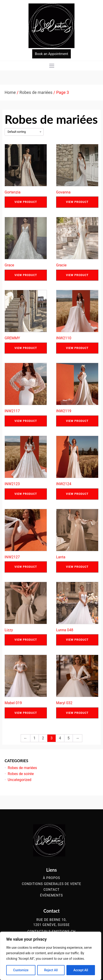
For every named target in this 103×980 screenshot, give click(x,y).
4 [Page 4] (60, 738)
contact (51, 890)
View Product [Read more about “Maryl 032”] (77, 713)
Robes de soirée (21, 774)
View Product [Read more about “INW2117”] (26, 421)
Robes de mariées (36, 92)
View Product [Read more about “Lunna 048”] (77, 640)
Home (10, 92)
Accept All (81, 970)
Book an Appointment (51, 54)
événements (51, 895)
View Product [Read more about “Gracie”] (77, 275)
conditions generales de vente (51, 884)
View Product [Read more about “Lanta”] (77, 567)
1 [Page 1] (35, 738)
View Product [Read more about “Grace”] (26, 275)
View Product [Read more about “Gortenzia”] (26, 202)
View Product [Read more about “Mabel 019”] (26, 713)
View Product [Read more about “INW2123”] (26, 494)
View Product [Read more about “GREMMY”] (26, 348)
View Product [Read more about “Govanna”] (77, 202)
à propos (51, 878)
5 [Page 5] (69, 738)
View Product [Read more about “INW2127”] (26, 567)
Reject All (51, 970)
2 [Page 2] (43, 738)
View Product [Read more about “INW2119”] (77, 421)
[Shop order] (24, 132)
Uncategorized (19, 780)
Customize (21, 970)
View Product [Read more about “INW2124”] (77, 494)
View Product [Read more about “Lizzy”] (26, 640)
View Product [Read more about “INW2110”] (77, 348)
